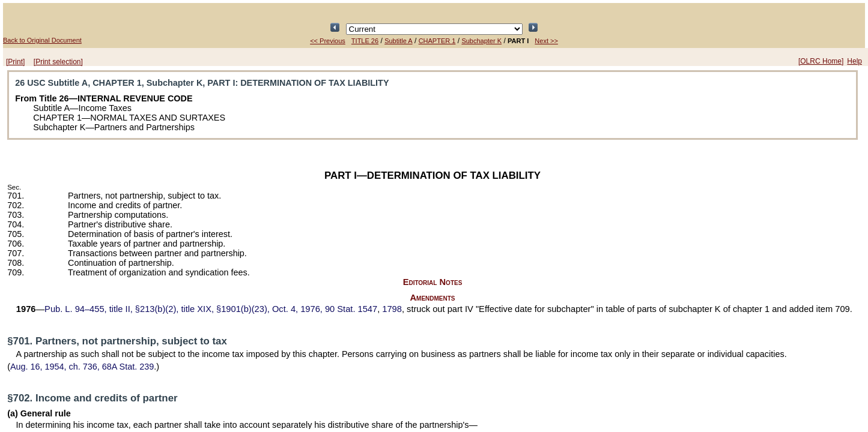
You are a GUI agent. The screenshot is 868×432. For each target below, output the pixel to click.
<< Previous (328, 41)
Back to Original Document (42, 40)
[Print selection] (58, 62)
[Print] (15, 62)
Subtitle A (398, 41)
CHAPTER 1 (437, 41)
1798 (392, 309)
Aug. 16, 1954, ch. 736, (82, 367)
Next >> (546, 41)
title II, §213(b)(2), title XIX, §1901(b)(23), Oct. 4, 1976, (211, 309)
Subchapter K (481, 41)
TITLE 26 (365, 41)
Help (854, 61)
